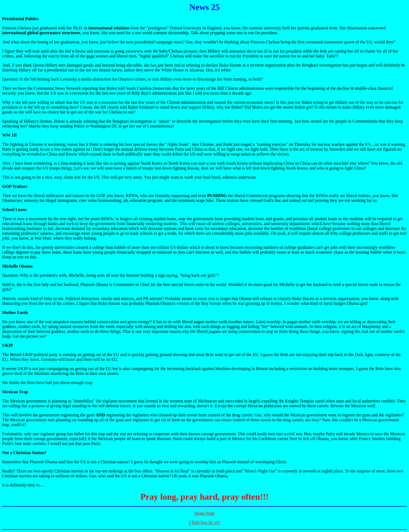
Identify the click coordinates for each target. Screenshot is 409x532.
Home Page (204, 513)
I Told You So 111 (204, 522)
